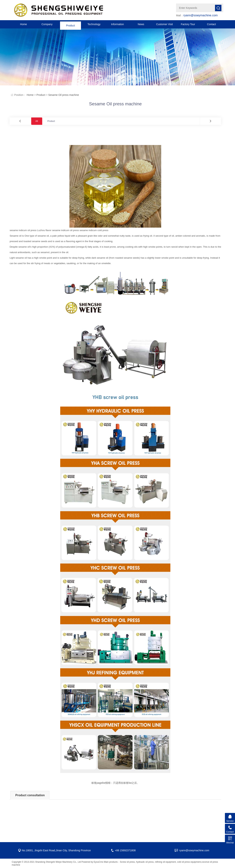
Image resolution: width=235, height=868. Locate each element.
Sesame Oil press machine (64, 95)
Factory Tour (188, 24)
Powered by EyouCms (92, 862)
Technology (94, 24)
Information (117, 24)
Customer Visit (164, 24)
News (141, 24)
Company (47, 24)
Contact (211, 24)
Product (70, 24)
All (37, 121)
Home (23, 24)
